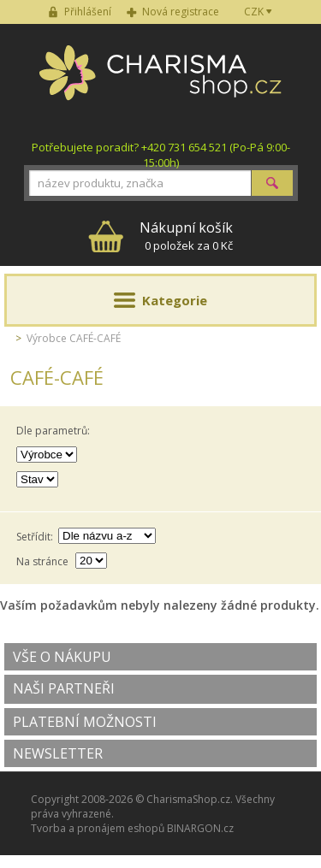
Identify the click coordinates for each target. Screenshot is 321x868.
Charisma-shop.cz (160, 82)
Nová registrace (181, 12)
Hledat (272, 183)
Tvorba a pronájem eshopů (98, 828)
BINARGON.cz (200, 828)
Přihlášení (88, 12)
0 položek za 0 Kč (186, 236)
